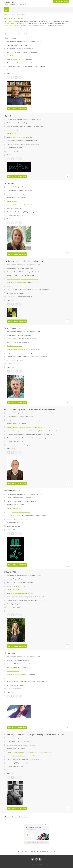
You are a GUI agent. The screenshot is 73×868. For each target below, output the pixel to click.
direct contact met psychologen (12, 25)
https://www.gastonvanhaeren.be (21, 350)
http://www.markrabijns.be (19, 756)
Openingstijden (12, 70)
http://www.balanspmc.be (19, 593)
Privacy (40, 864)
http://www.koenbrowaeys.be (20, 283)
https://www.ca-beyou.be (19, 205)
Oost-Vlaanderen (12, 123)
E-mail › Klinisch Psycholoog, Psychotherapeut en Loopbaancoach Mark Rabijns (29, 752)
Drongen (20, 335)
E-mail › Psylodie (12, 134)
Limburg (9, 579)
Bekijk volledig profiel (17, 109)
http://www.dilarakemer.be (19, 674)
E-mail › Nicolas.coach (13, 56)
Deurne (16, 45)
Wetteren (20, 123)
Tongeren (15, 579)
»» (27, 33)
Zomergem (21, 190)
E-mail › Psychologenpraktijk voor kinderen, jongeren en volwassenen (26, 427)
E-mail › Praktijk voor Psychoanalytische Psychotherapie (23, 279)
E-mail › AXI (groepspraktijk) (15, 508)
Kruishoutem (21, 416)
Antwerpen (10, 45)
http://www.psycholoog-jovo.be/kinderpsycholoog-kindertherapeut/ (30, 431)
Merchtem (20, 498)
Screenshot (28, 59)
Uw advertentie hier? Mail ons (36, 842)
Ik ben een (61, 2)
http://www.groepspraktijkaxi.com (21, 512)
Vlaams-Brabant (12, 498)
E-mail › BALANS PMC (13, 590)
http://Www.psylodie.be (19, 137)
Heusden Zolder (17, 660)
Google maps (24, 45)
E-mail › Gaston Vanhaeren (15, 346)
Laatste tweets (12, 297)
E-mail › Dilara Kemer (13, 671)
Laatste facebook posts (14, 151)
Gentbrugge (21, 268)
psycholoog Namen (9, 23)
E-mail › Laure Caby (13, 201)
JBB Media (35, 864)
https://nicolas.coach (18, 59)
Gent (19, 742)
